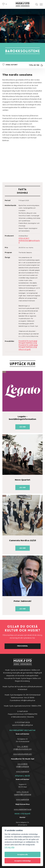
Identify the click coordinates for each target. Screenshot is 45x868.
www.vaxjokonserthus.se (23, 809)
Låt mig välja (9, 847)
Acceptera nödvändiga (22, 861)
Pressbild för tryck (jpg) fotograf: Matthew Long (28, 342)
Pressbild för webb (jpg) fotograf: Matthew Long (28, 346)
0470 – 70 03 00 (23, 792)
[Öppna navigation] (41, 4)
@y (22, 766)
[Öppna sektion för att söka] (37, 4)
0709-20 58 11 (24, 238)
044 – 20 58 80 (23, 746)
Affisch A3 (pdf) (25, 349)
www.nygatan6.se (22, 799)
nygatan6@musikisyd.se (23, 794)
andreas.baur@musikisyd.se (29, 241)
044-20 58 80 (22, 764)
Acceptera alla (22, 854)
